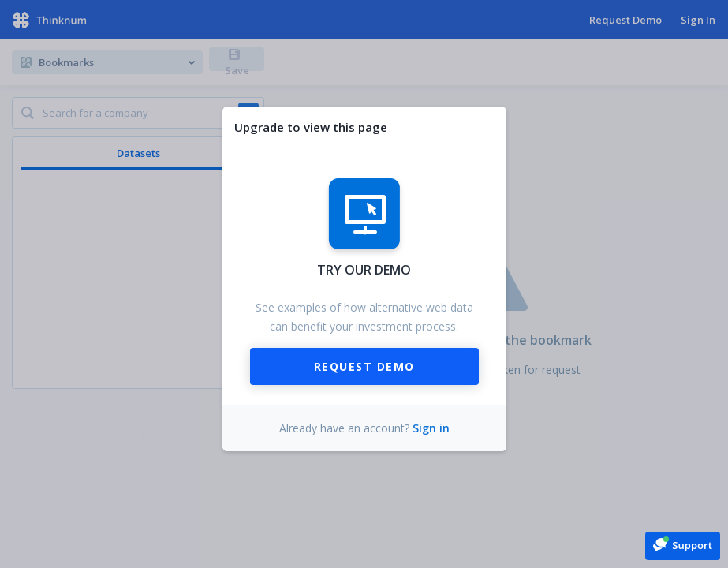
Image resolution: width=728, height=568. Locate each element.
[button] (683, 545)
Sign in (431, 428)
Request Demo (364, 366)
